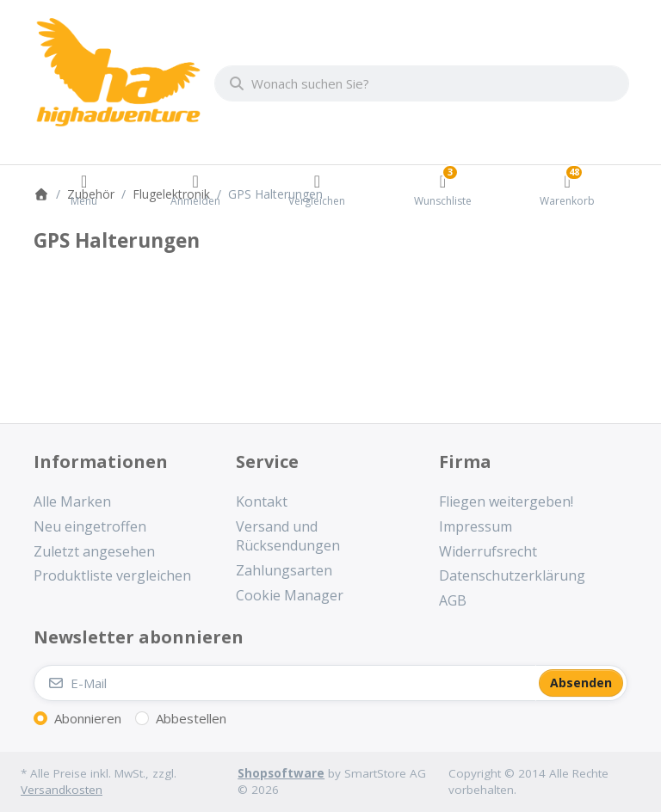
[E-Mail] (285, 683)
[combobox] (422, 83)
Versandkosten (62, 790)
